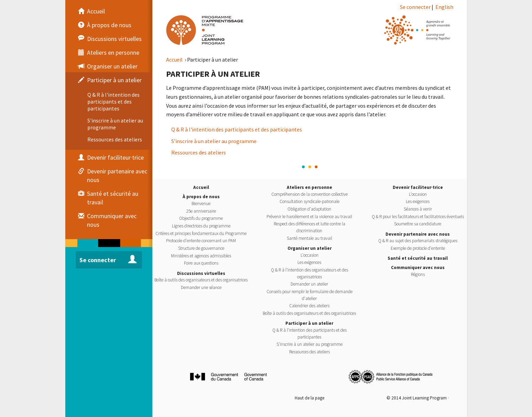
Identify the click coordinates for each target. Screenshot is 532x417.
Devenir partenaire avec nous (418, 234)
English (444, 7)
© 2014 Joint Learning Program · (418, 398)
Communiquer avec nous (418, 268)
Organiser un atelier (310, 248)
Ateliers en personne (310, 187)
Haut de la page (310, 398)
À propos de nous (201, 197)
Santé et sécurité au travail (418, 258)
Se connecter (415, 7)
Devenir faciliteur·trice (418, 187)
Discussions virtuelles (201, 273)
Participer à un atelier (309, 323)
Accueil (175, 60)
